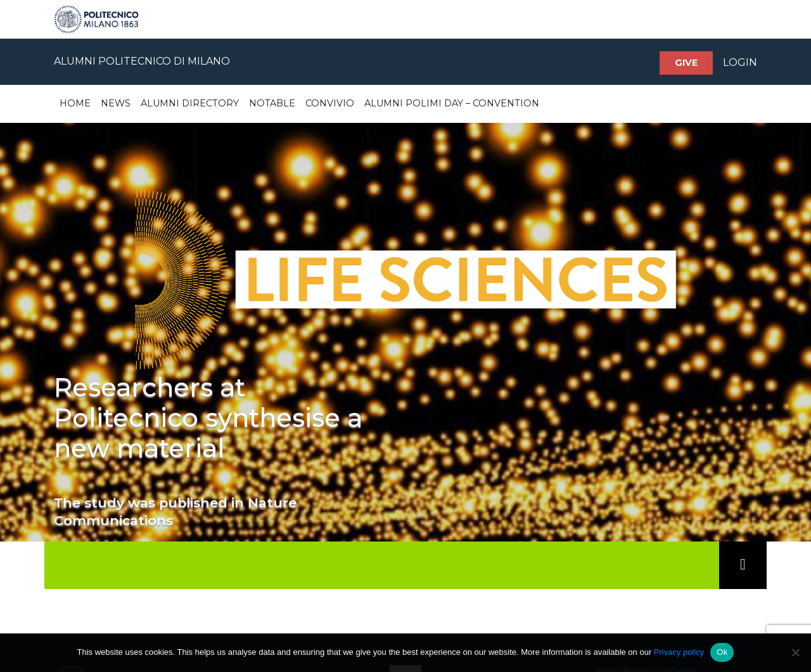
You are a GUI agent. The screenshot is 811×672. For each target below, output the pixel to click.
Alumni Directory (190, 103)
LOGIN (740, 62)
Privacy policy (679, 652)
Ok (722, 652)
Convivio (330, 103)
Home (75, 103)
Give (686, 63)
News (116, 103)
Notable (272, 103)
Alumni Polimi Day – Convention (452, 103)
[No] (795, 652)
